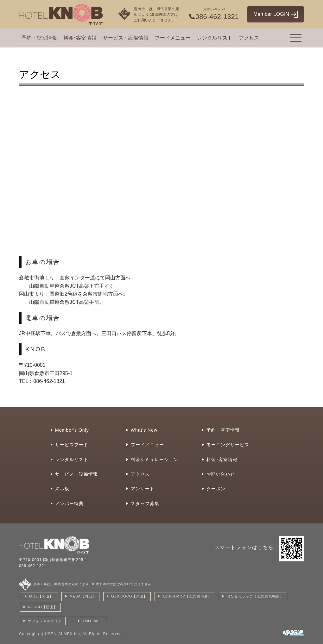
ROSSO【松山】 (43, 607)
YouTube (90, 621)
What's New (144, 430)
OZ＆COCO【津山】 (129, 596)
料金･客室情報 (80, 38)
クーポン (216, 489)
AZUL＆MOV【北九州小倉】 (187, 596)
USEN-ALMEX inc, (63, 634)
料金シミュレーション (155, 460)
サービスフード (72, 445)
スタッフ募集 (145, 503)
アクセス (249, 38)
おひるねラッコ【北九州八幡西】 (255, 596)
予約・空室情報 (39, 38)
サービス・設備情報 (126, 38)
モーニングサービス (228, 445)
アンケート (143, 489)
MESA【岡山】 (83, 596)
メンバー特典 (69, 503)
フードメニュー (173, 38)
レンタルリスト (215, 38)
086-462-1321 (33, 566)
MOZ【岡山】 (41, 596)
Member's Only (72, 430)
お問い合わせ (221, 474)
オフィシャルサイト (45, 621)
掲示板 (62, 489)
